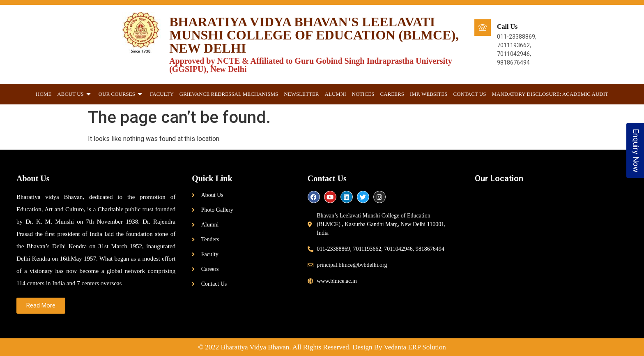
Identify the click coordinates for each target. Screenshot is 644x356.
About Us (75, 94)
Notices (363, 94)
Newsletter (301, 94)
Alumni (336, 94)
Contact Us (469, 94)
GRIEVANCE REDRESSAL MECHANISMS (229, 94)
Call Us (507, 27)
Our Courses (121, 94)
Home (44, 94)
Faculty (162, 94)
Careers (392, 94)
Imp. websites (429, 94)
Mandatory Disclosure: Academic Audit (550, 94)
